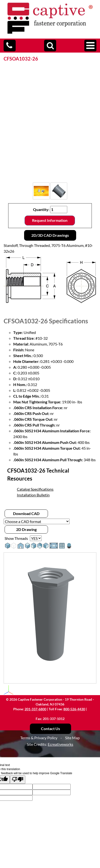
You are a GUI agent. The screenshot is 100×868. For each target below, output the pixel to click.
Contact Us (50, 729)
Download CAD (26, 513)
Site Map (72, 738)
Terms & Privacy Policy (39, 738)
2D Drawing (26, 529)
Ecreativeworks (60, 744)
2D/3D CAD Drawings (50, 235)
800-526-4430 (74, 709)
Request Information (50, 220)
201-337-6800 (35, 709)
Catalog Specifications (35, 489)
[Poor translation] (18, 780)
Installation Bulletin (33, 495)
